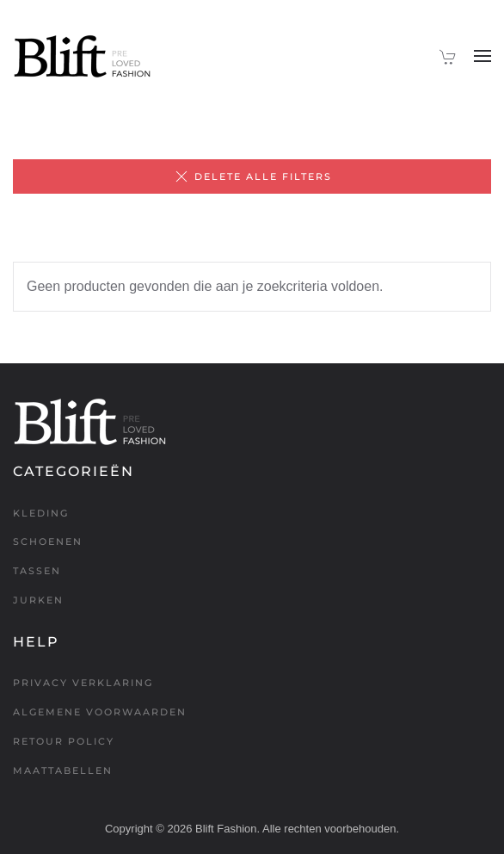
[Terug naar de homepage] (82, 56)
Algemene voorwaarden (100, 712)
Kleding (41, 513)
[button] (482, 56)
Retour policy (64, 741)
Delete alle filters (252, 176)
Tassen (37, 571)
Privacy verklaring (83, 683)
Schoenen (48, 541)
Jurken (38, 600)
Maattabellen (63, 770)
